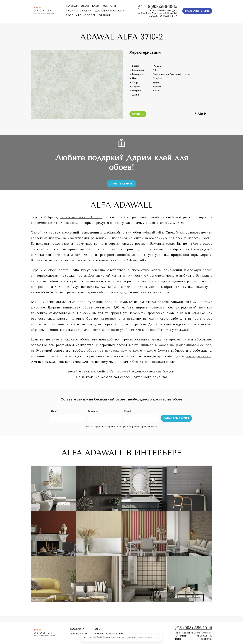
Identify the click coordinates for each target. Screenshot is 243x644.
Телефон (93, 411)
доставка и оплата (109, 11)
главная (72, 6)
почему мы (78, 634)
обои (85, 6)
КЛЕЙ (96, 6)
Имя (54, 411)
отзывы (104, 15)
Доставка (77, 629)
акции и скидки (79, 11)
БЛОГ (69, 15)
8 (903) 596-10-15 (196, 628)
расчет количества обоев (109, 635)
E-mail (127, 411)
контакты (110, 6)
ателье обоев (86, 15)
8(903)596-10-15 (163, 7)
